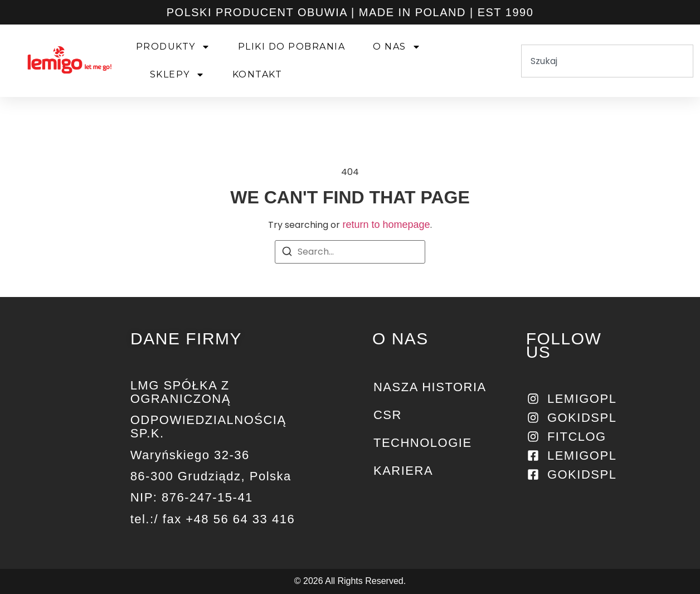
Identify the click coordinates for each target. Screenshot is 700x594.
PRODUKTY (173, 47)
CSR (388, 415)
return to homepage (386, 225)
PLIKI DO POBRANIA (292, 47)
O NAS (397, 47)
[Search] (287, 253)
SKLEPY (177, 75)
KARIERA (403, 471)
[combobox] (607, 61)
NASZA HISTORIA (430, 387)
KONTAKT (257, 74)
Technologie (423, 443)
